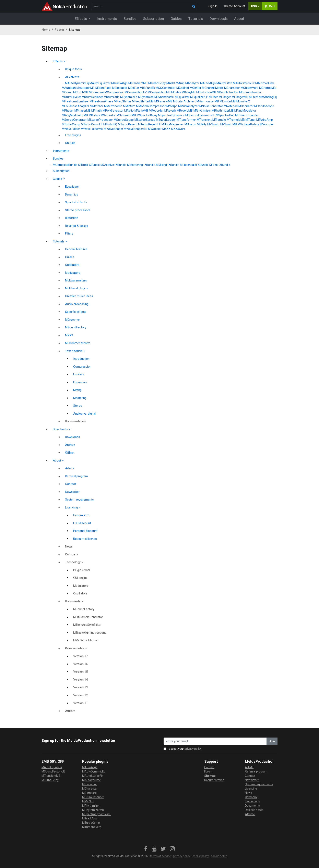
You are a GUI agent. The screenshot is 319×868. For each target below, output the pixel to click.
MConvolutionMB (159, 92)
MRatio (129, 111)
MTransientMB (138, 83)
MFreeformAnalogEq (263, 97)
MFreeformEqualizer (75, 101)
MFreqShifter (123, 101)
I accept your (185, 749)
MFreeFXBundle (220, 165)
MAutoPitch (224, 83)
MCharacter (232, 88)
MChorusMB (267, 88)
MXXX (166, 129)
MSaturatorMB (126, 115)
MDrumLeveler (71, 97)
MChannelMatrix (213, 88)
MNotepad (231, 106)
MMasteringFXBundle (141, 165)
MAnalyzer (192, 83)
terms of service (160, 856)
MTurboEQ (110, 124)
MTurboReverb (128, 124)
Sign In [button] (213, 6)
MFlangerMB (240, 97)
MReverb (170, 111)
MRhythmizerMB (223, 111)
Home (46, 30)
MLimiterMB (228, 101)
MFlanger (225, 97)
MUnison (190, 124)
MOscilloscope (264, 106)
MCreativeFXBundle (113, 165)
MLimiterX (243, 101)
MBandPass (103, 88)
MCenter (196, 88)
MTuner (251, 120)
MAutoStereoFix (244, 83)
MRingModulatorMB (75, 115)
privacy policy (193, 749)
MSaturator (108, 115)
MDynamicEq (129, 97)
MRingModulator (245, 111)
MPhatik (97, 111)
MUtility (202, 124)
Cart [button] (270, 6)
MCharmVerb (250, 88)
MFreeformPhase (101, 101)
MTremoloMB (236, 120)
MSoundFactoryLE (53, 771)
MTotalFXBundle (89, 165)
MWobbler (155, 129)
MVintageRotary (248, 124)
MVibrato (213, 124)
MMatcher (97, 106)
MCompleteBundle (65, 165)
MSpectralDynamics (171, 115)
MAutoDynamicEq (77, 83)
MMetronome (113, 106)
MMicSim (129, 106)
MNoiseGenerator (211, 106)
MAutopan (69, 88)
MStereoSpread (145, 120)
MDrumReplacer (92, 97)
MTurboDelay (157, 83)
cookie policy (201, 856)
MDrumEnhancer (250, 92)
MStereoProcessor (100, 120)
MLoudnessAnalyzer (75, 106)
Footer (60, 30)
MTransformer (186, 120)
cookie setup (219, 856)
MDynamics (146, 97)
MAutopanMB (86, 88)
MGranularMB (163, 101)
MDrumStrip (112, 97)
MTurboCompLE (92, 124)
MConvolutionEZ (136, 92)
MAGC (171, 83)
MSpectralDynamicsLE (200, 115)
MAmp (180, 83)
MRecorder (156, 111)
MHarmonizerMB (208, 101)
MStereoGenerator (74, 120)
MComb (67, 92)
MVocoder (267, 124)
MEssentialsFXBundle (194, 165)
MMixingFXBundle (168, 165)
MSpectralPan (225, 115)
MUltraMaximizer (173, 124)
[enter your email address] (215, 741)
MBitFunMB (147, 88)
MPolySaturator (113, 111)
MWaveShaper (114, 129)
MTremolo (219, 120)
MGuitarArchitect (184, 101)
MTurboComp (71, 124)
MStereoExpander (247, 115)
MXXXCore (178, 129)
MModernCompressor (151, 106)
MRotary (94, 115)
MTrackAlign (119, 83)
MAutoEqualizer (100, 83)
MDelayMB (189, 92)
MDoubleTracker (228, 92)
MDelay (176, 92)
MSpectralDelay (147, 115)
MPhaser (68, 111)
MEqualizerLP (199, 97)
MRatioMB (141, 111)
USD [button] (254, 6)
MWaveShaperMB (136, 129)
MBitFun (134, 88)
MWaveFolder (71, 129)
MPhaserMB (82, 111)
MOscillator (246, 106)
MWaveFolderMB (92, 129)
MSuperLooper (166, 120)
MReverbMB (185, 111)
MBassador (120, 88)
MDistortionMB (206, 92)
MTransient (204, 120)
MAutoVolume (265, 83)
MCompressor (114, 92)
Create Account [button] (235, 6)
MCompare (96, 92)
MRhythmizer (202, 111)
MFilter (213, 97)
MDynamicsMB (164, 97)
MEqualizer (182, 97)
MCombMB (81, 92)
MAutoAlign (208, 83)
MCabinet (183, 88)
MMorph (172, 106)
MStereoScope (124, 120)
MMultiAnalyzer (188, 106)
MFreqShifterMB (143, 101)
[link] (146, 849)
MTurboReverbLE (149, 124)
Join (272, 741)
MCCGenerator (166, 88)
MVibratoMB (229, 124)
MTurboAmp (265, 120)
